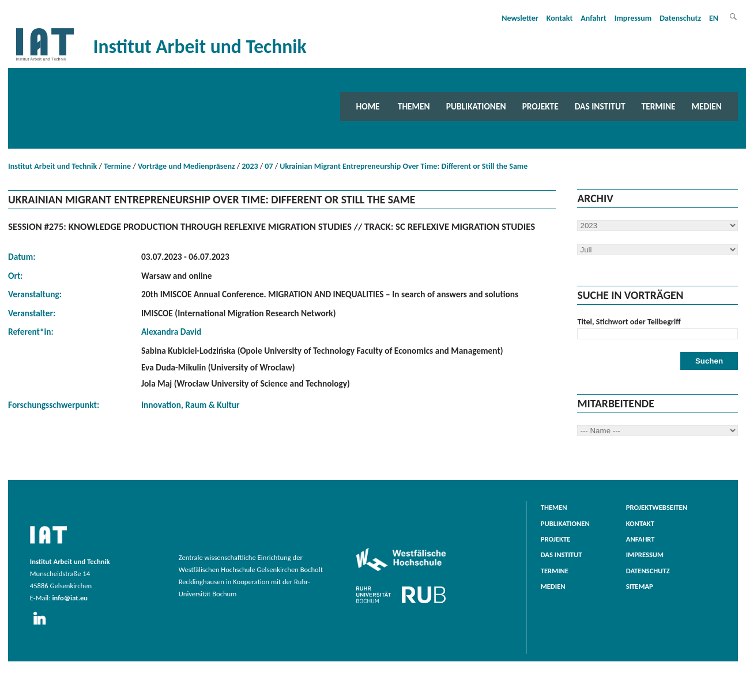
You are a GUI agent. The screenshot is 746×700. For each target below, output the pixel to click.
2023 (250, 166)
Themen (414, 106)
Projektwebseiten (657, 507)
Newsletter (520, 18)
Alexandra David (171, 332)
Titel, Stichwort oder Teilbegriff (629, 322)
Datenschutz (680, 18)
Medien (707, 106)
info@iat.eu (70, 598)
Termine (659, 106)
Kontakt (559, 18)
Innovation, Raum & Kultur (191, 405)
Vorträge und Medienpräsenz (186, 166)
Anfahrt (593, 18)
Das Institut (600, 106)
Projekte (540, 106)
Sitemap (640, 586)
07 (269, 166)
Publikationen (476, 106)
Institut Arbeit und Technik (52, 166)
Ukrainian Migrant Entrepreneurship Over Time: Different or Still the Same (404, 166)
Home (368, 106)
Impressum (633, 18)
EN (714, 18)
